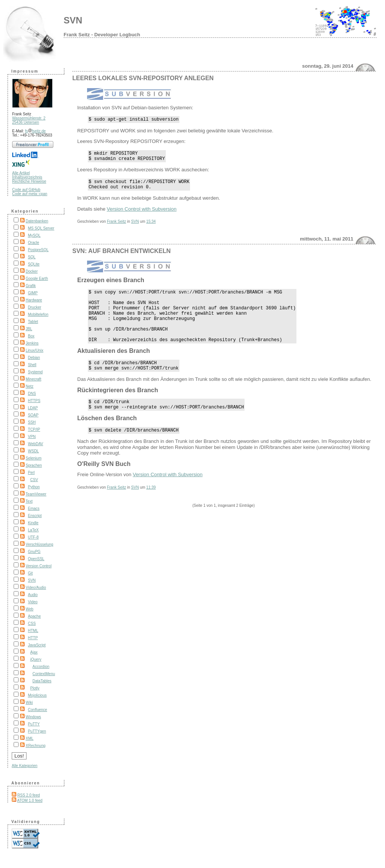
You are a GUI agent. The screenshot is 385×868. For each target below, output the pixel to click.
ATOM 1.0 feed (30, 800)
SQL (32, 257)
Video (33, 602)
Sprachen (34, 465)
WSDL (34, 451)
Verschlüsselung (40, 544)
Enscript (35, 516)
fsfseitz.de (35, 131)
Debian (34, 358)
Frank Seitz (116, 227)
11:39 (151, 510)
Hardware (34, 300)
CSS (32, 623)
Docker (32, 271)
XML (30, 738)
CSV (34, 480)
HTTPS (34, 401)
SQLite (34, 264)
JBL (29, 329)
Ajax (34, 652)
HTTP (33, 638)
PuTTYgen (37, 731)
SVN (73, 20)
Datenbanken (37, 221)
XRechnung (36, 746)
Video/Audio (36, 588)
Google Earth (37, 279)
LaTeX (33, 530)
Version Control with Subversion (142, 215)
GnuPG (34, 552)
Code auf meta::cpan (30, 194)
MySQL (34, 235)
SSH (32, 422)
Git (30, 573)
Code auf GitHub (26, 190)
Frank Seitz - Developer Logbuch (102, 35)
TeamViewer (36, 494)
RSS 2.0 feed (29, 795)
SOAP (33, 415)
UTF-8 (33, 537)
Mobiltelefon (38, 314)
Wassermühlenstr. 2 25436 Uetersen (29, 120)
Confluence (38, 710)
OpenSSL (36, 559)
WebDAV (36, 444)
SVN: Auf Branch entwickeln (122, 257)
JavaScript (37, 645)
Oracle (34, 243)
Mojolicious (37, 695)
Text (29, 501)
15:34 (151, 227)
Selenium (34, 458)
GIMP (33, 293)
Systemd (35, 372)
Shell (32, 365)
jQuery (36, 659)
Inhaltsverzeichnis (27, 177)
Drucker (35, 307)
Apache (34, 616)
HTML (33, 631)
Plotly (35, 688)
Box (31, 336)
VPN (32, 437)
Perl (31, 473)
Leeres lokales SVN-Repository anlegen (143, 78)
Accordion (41, 667)
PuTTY (34, 724)
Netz (30, 386)
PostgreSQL (38, 250)
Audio (33, 595)
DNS (32, 394)
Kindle (33, 523)
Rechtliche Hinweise (29, 181)
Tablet (33, 322)
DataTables (42, 681)
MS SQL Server (41, 228)
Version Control (39, 566)
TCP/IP (34, 429)
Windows (34, 717)
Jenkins (32, 343)
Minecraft (34, 379)
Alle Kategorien (25, 766)
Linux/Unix (35, 350)
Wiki (29, 703)
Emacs (34, 509)
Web (30, 609)
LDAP (33, 408)
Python (34, 487)
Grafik (31, 286)
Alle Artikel (21, 173)
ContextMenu (44, 674)
